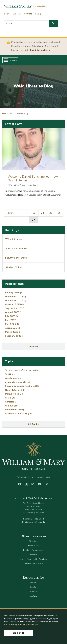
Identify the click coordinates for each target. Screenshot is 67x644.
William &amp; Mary (18, 414)
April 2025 (12, 328)
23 (35, 213)
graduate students (18, 382)
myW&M (28, 14)
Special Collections (16, 248)
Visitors (33, 596)
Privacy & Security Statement (25, 625)
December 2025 (15, 297)
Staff (10, 374)
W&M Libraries (14, 239)
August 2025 (14, 312)
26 (60, 213)
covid (10, 398)
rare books (13, 378)
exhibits (12, 402)
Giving (38, 14)
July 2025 (12, 316)
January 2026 (14, 293)
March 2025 (13, 332)
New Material (15, 390)
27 (35, 220)
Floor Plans (33, 546)
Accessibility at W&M (33, 564)
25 (52, 213)
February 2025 (15, 336)
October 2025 (14, 304)
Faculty (34, 587)
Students (33, 582)
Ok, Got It (18, 633)
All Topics (33, 424)
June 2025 (12, 320)
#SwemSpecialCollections (22, 386)
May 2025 (12, 324)
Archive (33, 346)
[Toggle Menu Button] (5, 60)
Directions (33, 541)
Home (5, 114)
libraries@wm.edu (36, 522)
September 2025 (16, 308)
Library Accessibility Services (34, 559)
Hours (7, 14)
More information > (40, 50)
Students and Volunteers (22, 370)
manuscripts (14, 394)
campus (11, 406)
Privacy (33, 555)
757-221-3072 (37, 519)
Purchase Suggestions (33, 550)
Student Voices (14, 267)
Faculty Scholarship (16, 258)
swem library (14, 410)
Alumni (33, 591)
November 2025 (16, 300)
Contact (17, 14)
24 (44, 213)
